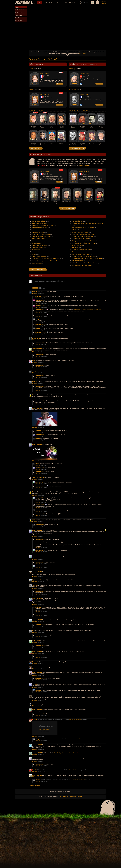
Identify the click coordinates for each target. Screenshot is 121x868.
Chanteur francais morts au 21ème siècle (84, 256)
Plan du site (73, 797)
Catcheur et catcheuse (38, 248)
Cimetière (47, 3)
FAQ (60, 797)
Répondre (35, 294)
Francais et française (38, 232)
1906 (88, 97)
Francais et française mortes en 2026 (43, 226)
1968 (44, 76)
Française (46, 77)
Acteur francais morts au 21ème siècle (83, 228)
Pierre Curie (84, 95)
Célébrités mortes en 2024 (39, 245)
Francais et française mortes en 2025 (83, 234)
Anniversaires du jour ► (77, 148)
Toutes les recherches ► (38, 270)
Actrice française (37, 243)
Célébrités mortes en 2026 (39, 223)
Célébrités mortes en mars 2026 (41, 236)
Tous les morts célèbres (39, 221)
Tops (57, 3)
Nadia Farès (44, 74)
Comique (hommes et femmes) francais (83, 241)
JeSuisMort (23, 3)
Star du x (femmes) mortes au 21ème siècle (45, 261)
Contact (79, 797)
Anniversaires (69, 3)
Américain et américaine (39, 256)
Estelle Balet (84, 74)
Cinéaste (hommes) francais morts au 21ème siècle (87, 258)
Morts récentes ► (36, 148)
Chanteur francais (37, 250)
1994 (84, 76)
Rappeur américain (77, 245)
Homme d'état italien (38, 239)
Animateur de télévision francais (81, 265)
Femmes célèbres (77, 221)
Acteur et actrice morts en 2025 (81, 254)
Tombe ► (60, 84)
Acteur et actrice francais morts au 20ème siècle (46, 259)
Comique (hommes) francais (80, 232)
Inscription (104, 2)
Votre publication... (34, 785)
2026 (48, 76)
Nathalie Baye (45, 95)
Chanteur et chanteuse (38, 252)
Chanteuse (75, 252)
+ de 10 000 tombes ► (68, 208)
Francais (85, 98)
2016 (88, 76)
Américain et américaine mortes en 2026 (84, 243)
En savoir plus (83, 53)
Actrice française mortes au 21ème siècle (84, 263)
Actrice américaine (77, 261)
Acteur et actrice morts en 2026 (41, 234)
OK (68, 55)
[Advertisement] (68, 35)
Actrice (34, 254)
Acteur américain (37, 263)
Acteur (74, 230)
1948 (44, 97)
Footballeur (75, 247)
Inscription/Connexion (75, 720)
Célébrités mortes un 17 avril (80, 239)
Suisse (85, 77)
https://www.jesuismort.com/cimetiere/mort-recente (88, 310)
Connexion (104, 4)
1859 (84, 97)
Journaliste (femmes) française (81, 250)
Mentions (65, 797)
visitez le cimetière (83, 165)
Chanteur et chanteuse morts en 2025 (83, 236)
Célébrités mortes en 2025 (39, 228)
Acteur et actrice (36, 241)
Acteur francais (36, 230)
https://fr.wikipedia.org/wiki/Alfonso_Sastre (65, 753)
